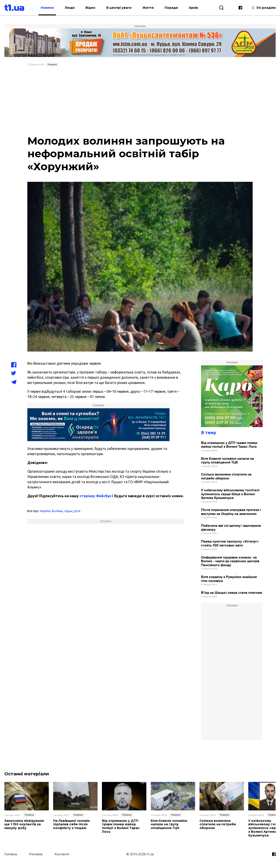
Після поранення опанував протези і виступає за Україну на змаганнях (231, 512)
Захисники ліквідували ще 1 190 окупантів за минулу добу (24, 824)
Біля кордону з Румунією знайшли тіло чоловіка (229, 579)
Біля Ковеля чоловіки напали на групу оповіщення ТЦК (227, 461)
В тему (209, 432)
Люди (70, 8)
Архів (193, 8)
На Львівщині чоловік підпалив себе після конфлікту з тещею (72, 824)
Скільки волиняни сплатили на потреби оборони (226, 476)
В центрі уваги (119, 8)
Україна (45, 511)
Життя (148, 8)
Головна (11, 854)
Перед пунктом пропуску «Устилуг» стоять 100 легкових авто (230, 544)
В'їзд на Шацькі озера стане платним (232, 593)
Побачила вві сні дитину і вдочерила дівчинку (231, 528)
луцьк (68, 511)
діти (77, 511)
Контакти (62, 854)
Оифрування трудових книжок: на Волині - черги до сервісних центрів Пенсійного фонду (230, 561)
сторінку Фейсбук (95, 496)
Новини (47, 8)
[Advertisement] (140, 101)
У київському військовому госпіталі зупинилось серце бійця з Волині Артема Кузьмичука (230, 494)
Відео (90, 8)
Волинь (57, 511)
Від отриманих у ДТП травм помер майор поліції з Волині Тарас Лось (229, 445)
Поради (171, 8)
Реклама (36, 854)
